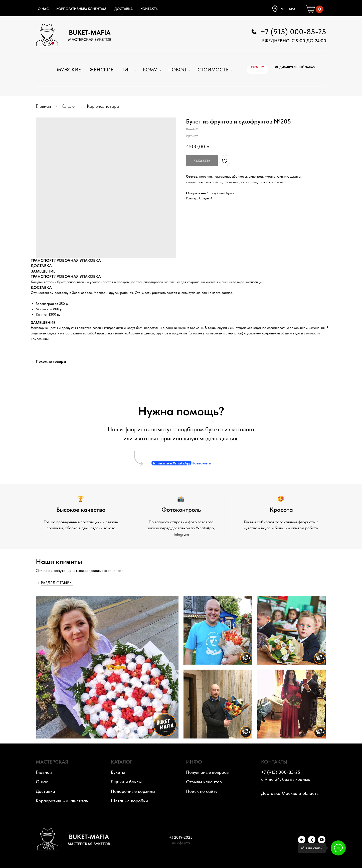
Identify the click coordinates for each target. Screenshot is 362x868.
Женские (102, 70)
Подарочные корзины (133, 791)
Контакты (149, 9)
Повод (178, 70)
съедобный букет (222, 193)
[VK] (302, 842)
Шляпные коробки (129, 801)
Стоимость (214, 70)
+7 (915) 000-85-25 (293, 32)
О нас (43, 9)
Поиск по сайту (202, 791)
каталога (243, 429)
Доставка (124, 9)
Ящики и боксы (126, 782)
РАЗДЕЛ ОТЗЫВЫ (57, 583)
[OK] (312, 842)
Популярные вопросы (208, 772)
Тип (127, 70)
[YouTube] (322, 842)
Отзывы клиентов (204, 782)
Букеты (118, 772)
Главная (43, 106)
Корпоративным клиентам (81, 9)
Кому (151, 70)
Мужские (69, 70)
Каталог (69, 106)
